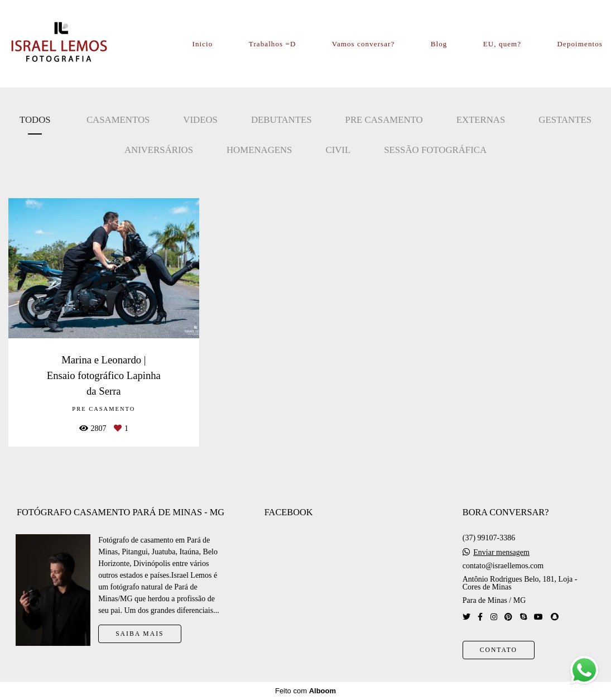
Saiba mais (139, 634)
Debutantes (282, 120)
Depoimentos (580, 44)
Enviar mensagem (501, 553)
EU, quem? (502, 44)
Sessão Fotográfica (435, 150)
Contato (499, 650)
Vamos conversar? (364, 44)
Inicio (203, 44)
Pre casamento (384, 120)
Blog (439, 44)
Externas (481, 120)
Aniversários (159, 150)
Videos (200, 120)
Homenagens (259, 150)
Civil (338, 150)
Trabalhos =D (273, 44)
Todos (35, 120)
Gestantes (565, 120)
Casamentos (118, 120)
